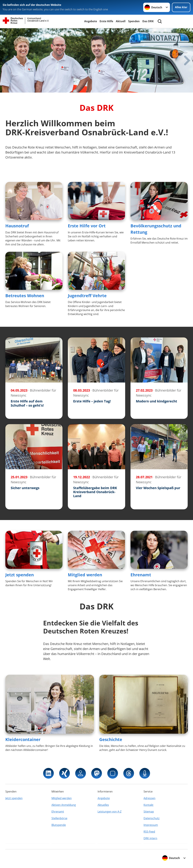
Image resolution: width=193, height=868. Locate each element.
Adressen (149, 798)
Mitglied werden (85, 575)
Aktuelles (103, 805)
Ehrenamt (141, 575)
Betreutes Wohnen (25, 296)
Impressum (151, 825)
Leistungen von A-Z (110, 812)
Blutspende (59, 825)
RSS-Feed (149, 832)
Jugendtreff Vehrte (87, 296)
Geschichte (111, 739)
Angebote (91, 21)
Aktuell (121, 21)
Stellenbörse (59, 818)
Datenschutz (152, 818)
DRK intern (150, 838)
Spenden (134, 21)
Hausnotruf (17, 226)
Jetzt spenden (20, 575)
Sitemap (149, 812)
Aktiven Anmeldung (64, 805)
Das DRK (148, 21)
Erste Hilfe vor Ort (87, 226)
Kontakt (148, 805)
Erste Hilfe (106, 21)
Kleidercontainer (23, 739)
